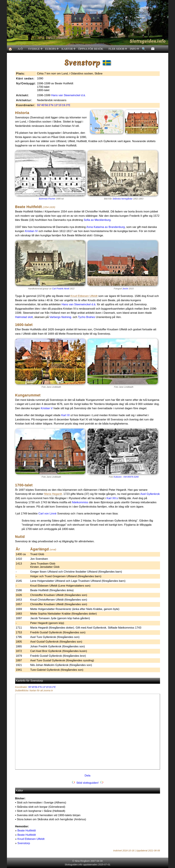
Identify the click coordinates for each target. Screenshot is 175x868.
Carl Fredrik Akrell (61, 289)
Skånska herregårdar (122, 199)
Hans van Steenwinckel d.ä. (68, 95)
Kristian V (47, 408)
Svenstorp (24, 843)
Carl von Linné (47, 514)
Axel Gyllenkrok (150, 494)
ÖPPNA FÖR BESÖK (91, 49)
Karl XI (65, 415)
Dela (87, 776)
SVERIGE (35, 49)
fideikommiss (80, 502)
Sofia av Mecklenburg (97, 220)
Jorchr (125, 289)
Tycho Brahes (87, 317)
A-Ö (20, 49)
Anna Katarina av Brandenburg (105, 227)
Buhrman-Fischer (47, 199)
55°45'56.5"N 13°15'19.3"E (54, 105)
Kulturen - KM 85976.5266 (126, 477)
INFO (134, 49)
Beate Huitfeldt (27, 831)
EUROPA (52, 49)
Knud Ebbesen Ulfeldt (31, 839)
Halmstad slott (24, 317)
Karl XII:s (112, 498)
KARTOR (68, 49)
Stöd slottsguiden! (87, 783)
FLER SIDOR (118, 49)
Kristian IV (31, 231)
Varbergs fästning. (61, 317)
